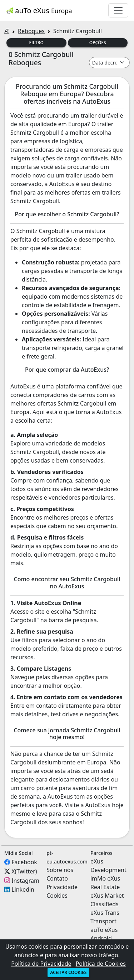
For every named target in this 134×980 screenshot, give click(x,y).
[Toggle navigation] (118, 10)
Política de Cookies (101, 964)
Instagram (25, 880)
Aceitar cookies (69, 972)
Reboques (31, 31)
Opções (98, 43)
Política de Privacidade (41, 964)
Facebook (24, 862)
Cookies (57, 896)
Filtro (37, 43)
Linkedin (23, 889)
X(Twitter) (24, 871)
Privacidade (62, 887)
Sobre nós (60, 870)
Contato (57, 878)
